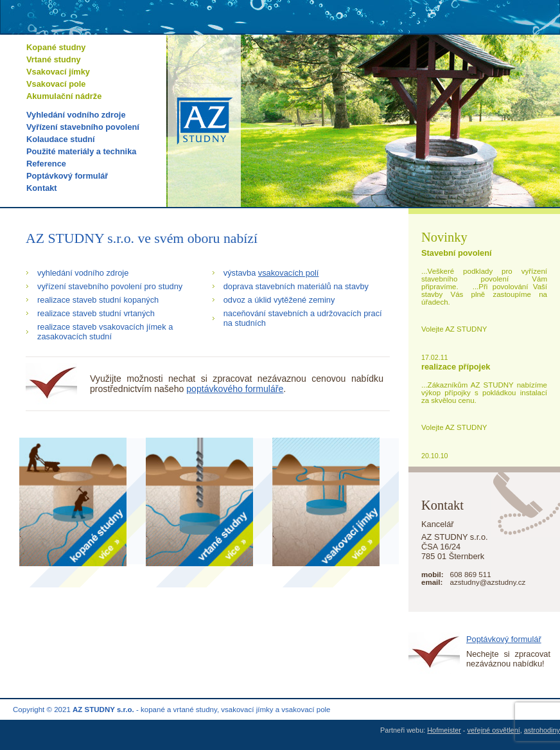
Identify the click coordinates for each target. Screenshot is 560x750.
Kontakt (42, 188)
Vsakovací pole (56, 84)
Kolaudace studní (61, 139)
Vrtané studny (54, 59)
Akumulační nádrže (64, 96)
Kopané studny (56, 47)
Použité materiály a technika (81, 151)
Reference (46, 164)
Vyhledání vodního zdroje (76, 115)
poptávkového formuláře (235, 389)
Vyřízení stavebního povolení (83, 127)
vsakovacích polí (289, 273)
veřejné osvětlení (494, 730)
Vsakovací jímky (58, 72)
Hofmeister (444, 730)
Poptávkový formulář (67, 176)
